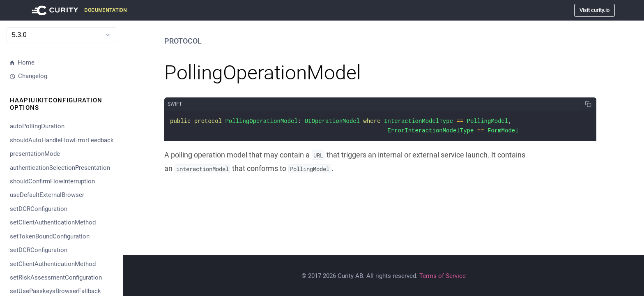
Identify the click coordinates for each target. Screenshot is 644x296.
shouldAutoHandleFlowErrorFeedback (62, 140)
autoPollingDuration (37, 126)
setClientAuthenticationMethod (53, 222)
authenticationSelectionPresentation (60, 168)
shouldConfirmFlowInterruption (52, 181)
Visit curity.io (595, 10)
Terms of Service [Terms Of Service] (443, 276)
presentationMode (35, 154)
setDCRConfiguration (39, 209)
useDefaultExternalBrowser (47, 195)
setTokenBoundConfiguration (50, 236)
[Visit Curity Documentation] (78, 10)
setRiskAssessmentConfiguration (56, 277)
